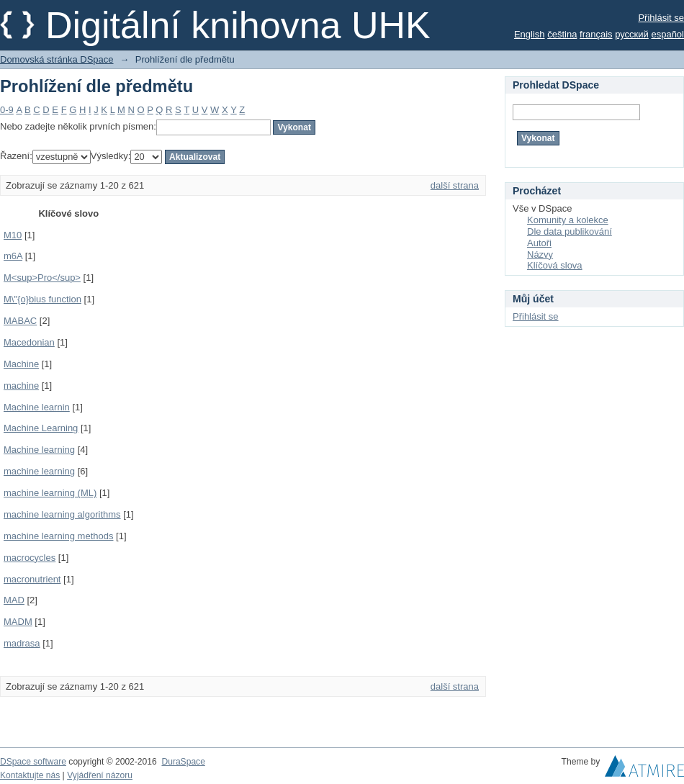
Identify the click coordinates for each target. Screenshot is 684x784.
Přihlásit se (661, 18)
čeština (562, 34)
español (667, 34)
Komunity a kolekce (568, 220)
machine (21, 386)
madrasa (22, 643)
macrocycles (30, 558)
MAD (14, 600)
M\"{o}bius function (42, 299)
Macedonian (29, 342)
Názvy (540, 254)
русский (632, 34)
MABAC (20, 321)
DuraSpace (183, 762)
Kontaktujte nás (30, 775)
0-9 (7, 110)
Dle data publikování (570, 231)
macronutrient (32, 579)
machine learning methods (58, 536)
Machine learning (39, 450)
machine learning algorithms (62, 514)
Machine (21, 364)
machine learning (39, 471)
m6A (13, 256)
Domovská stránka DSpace (57, 59)
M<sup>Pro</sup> (42, 278)
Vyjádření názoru (100, 775)
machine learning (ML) (50, 493)
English (530, 34)
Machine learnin (37, 407)
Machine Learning (41, 428)
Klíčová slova (555, 265)
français (596, 34)
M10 (13, 235)
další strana (455, 185)
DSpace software (33, 762)
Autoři (539, 243)
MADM (18, 622)
